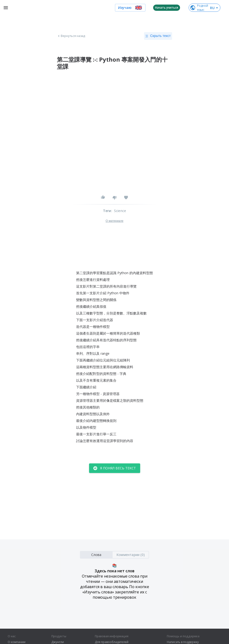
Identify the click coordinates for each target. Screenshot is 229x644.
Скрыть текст (158, 36)
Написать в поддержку (183, 642)
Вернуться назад (71, 36)
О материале (114, 221)
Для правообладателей (112, 642)
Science (120, 211)
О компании (17, 642)
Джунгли (58, 642)
